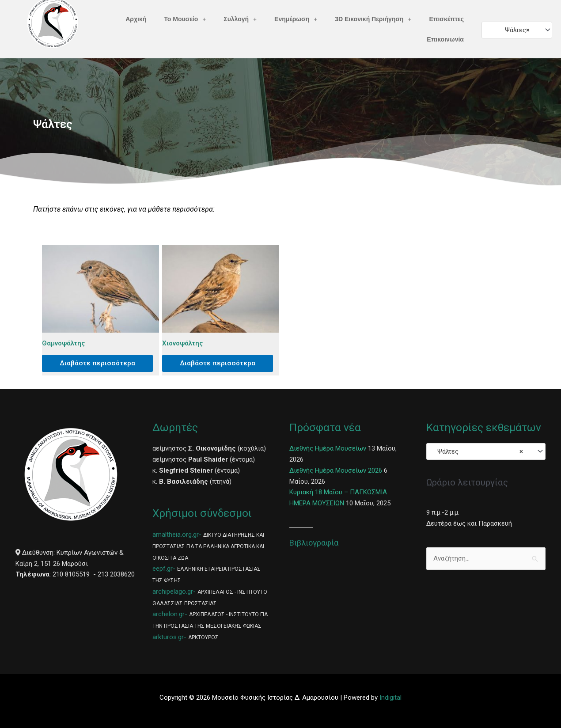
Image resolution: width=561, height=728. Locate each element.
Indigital (390, 698)
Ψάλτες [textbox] (515, 30)
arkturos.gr (168, 637)
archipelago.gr (173, 591)
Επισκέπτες (446, 19)
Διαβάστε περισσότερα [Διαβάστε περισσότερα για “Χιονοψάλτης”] (218, 363)
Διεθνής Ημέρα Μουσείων (328, 448)
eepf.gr (163, 569)
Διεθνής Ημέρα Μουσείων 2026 (336, 470)
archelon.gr (169, 614)
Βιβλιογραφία (314, 543)
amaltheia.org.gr (176, 535)
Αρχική (136, 19)
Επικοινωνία (445, 39)
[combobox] (517, 30)
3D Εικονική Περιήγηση (373, 19)
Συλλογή (240, 19)
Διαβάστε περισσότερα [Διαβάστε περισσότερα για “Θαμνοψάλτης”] (97, 363)
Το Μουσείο (185, 19)
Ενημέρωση (296, 19)
